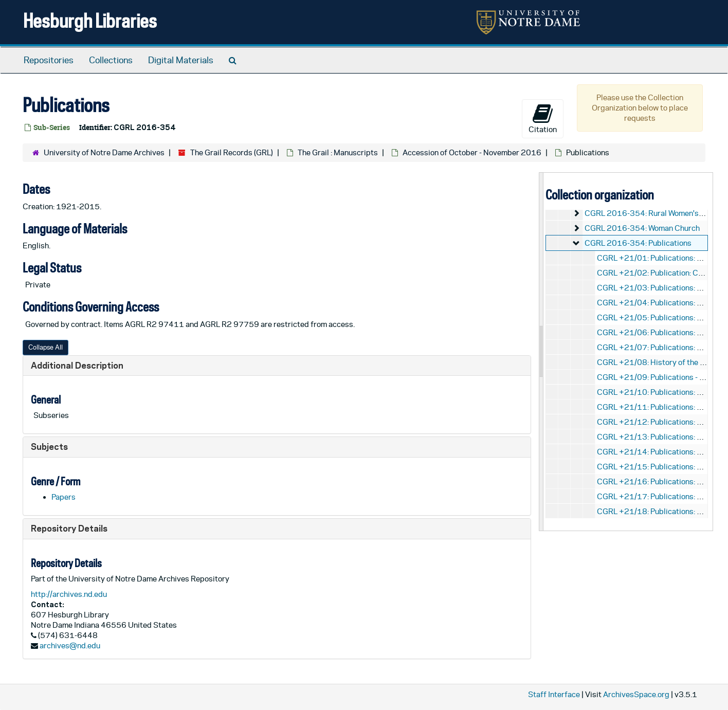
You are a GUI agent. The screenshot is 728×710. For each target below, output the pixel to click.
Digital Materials (181, 60)
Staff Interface (554, 694)
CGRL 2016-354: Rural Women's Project (655, 213)
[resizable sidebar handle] (541, 351)
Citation (543, 118)
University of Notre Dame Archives (104, 152)
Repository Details (69, 528)
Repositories (49, 60)
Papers (63, 497)
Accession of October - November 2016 (472, 152)
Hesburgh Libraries (90, 20)
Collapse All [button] (45, 347)
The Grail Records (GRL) (232, 152)
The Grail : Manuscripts (338, 152)
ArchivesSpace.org (636, 694)
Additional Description (77, 365)
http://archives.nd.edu (69, 594)
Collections (111, 60)
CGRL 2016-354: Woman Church (642, 228)
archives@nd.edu (70, 645)
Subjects (49, 447)
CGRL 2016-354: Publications (638, 243)
